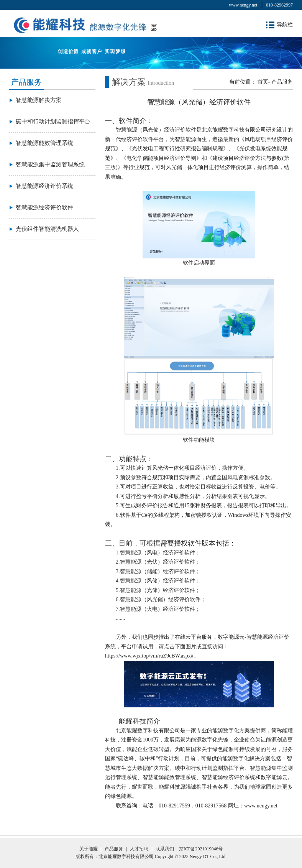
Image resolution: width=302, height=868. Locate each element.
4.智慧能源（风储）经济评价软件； (158, 581)
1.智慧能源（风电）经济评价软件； (158, 553)
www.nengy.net (243, 5)
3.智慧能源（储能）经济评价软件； (158, 571)
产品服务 (282, 82)
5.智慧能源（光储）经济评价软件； (158, 590)
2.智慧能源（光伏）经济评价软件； (158, 562)
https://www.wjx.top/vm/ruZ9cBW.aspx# (149, 656)
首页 (263, 82)
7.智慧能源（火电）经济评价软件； (158, 609)
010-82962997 (279, 5)
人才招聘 (139, 849)
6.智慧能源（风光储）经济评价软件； (161, 599)
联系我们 (165, 849)
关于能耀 (89, 849)
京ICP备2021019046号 (201, 849)
